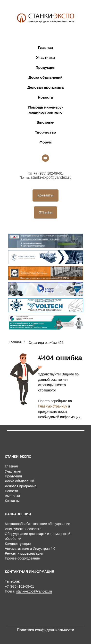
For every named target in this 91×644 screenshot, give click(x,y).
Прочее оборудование (22, 558)
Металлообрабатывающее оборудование (37, 524)
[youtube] (45, 158)
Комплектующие (18, 544)
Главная (45, 47)
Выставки (46, 122)
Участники (45, 57)
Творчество (45, 132)
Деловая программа (45, 87)
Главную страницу (53, 406)
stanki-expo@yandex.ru (51, 177)
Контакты (12, 501)
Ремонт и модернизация (24, 553)
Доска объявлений (45, 77)
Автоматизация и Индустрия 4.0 (30, 549)
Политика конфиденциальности (45, 630)
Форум (45, 142)
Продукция (46, 67)
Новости (45, 97)
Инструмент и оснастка (23, 529)
